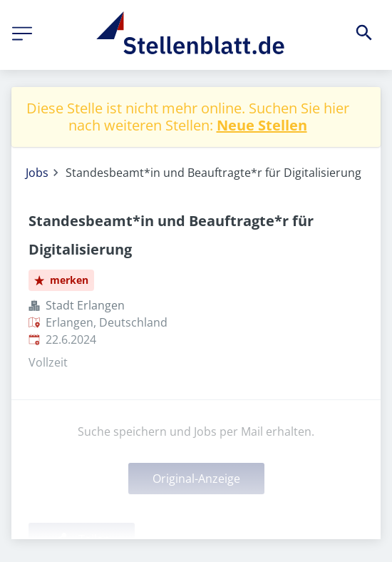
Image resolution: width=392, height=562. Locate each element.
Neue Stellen (262, 125)
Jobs (37, 173)
